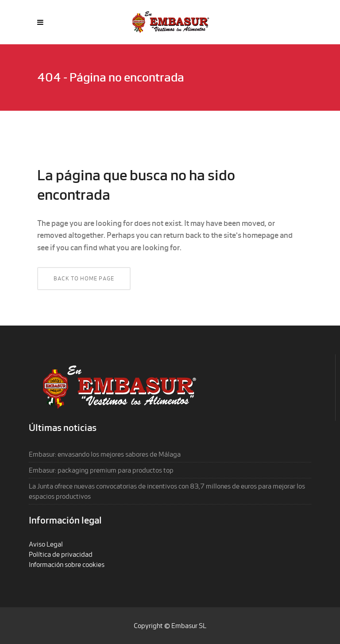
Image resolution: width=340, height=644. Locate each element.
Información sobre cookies (67, 564)
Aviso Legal (46, 544)
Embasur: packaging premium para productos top (101, 470)
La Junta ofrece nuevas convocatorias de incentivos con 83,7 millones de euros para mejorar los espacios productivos (167, 491)
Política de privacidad (61, 554)
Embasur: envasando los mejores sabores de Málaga (105, 454)
